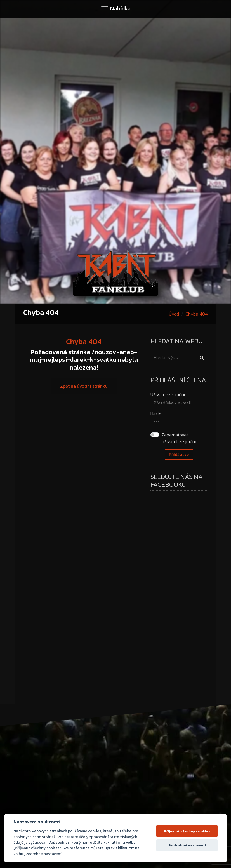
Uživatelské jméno (168, 394)
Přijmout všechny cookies (187, 831)
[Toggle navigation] (115, 9)
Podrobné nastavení (187, 845)
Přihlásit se (179, 454)
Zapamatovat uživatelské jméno (180, 438)
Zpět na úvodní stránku (84, 386)
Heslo (156, 414)
